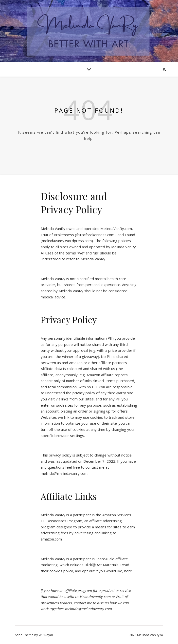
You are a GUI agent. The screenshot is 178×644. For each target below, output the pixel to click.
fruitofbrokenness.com (95, 235)
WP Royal (46, 635)
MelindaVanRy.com (116, 229)
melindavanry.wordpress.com (67, 241)
